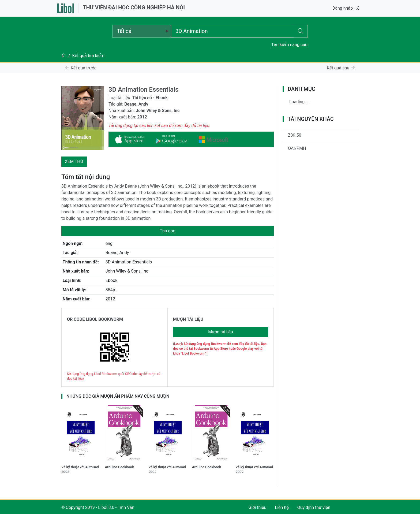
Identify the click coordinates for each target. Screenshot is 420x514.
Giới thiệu (258, 507)
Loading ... (299, 102)
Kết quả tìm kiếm (88, 56)
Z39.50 (295, 135)
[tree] (321, 104)
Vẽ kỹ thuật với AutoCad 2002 (80, 469)
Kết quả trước (81, 68)
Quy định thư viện (314, 507)
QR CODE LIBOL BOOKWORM (95, 319)
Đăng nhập (346, 8)
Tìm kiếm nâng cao (289, 45)
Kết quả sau (341, 68)
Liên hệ (282, 507)
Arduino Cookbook (119, 467)
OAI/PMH (297, 148)
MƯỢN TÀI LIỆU (188, 319)
